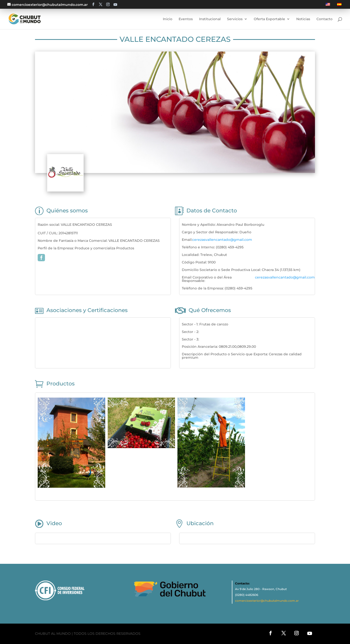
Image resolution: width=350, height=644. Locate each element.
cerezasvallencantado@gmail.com (222, 240)
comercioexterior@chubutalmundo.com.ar (267, 601)
